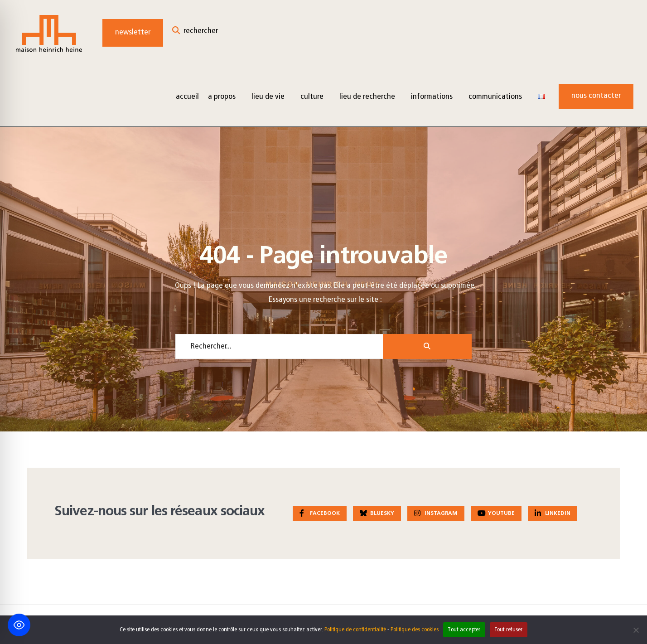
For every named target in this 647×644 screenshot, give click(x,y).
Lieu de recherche (367, 97)
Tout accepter (464, 630)
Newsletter (133, 32)
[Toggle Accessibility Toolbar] (19, 625)
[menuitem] (225, 96)
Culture (312, 97)
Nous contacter (596, 96)
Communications (495, 97)
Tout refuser (509, 630)
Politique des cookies (415, 630)
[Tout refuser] (636, 630)
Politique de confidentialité (355, 630)
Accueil (187, 97)
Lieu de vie (268, 97)
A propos (222, 97)
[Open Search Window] (195, 33)
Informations (432, 97)
